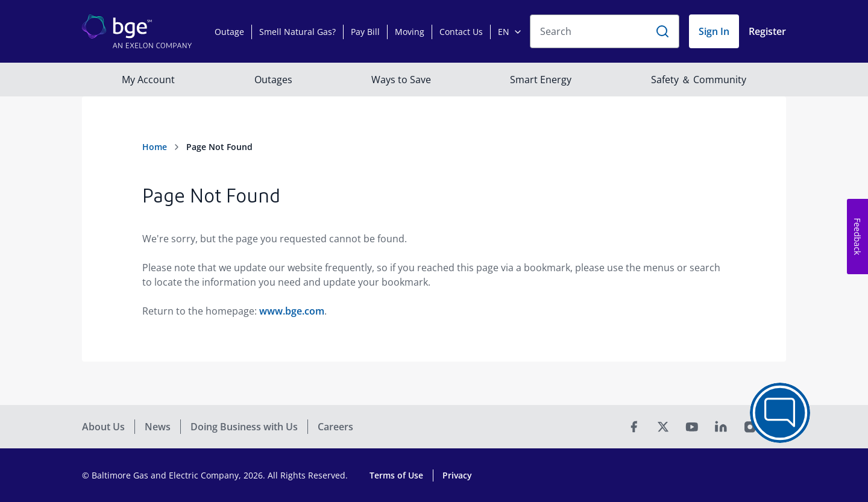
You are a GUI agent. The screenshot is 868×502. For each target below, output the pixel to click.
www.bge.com (292, 311)
